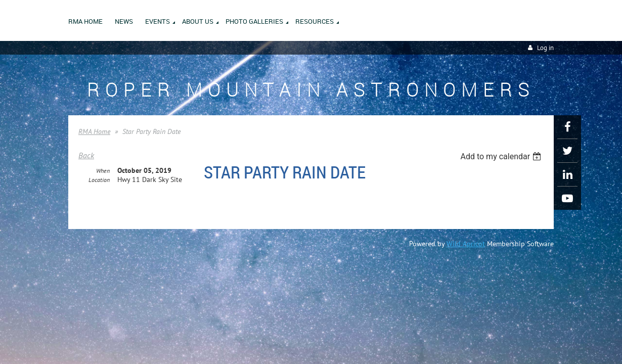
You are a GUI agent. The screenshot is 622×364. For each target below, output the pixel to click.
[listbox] (502, 156)
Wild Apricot (466, 244)
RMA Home (94, 131)
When (103, 171)
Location (99, 180)
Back (86, 155)
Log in (545, 48)
